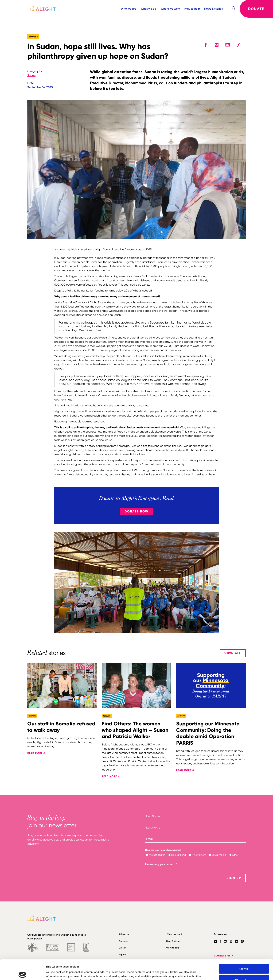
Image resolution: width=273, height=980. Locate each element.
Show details (183, 971)
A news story (199, 855)
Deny (244, 971)
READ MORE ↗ (36, 753)
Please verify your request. (161, 864)
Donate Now (136, 511)
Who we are (128, 9)
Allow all (244, 948)
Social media (219, 855)
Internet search (157, 855)
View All (233, 653)
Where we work (170, 9)
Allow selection (244, 959)
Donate (256, 9)
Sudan (31, 75)
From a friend (178, 855)
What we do (148, 9)
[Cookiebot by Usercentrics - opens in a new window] (23, 973)
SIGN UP (234, 878)
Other (235, 855)
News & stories (213, 9)
